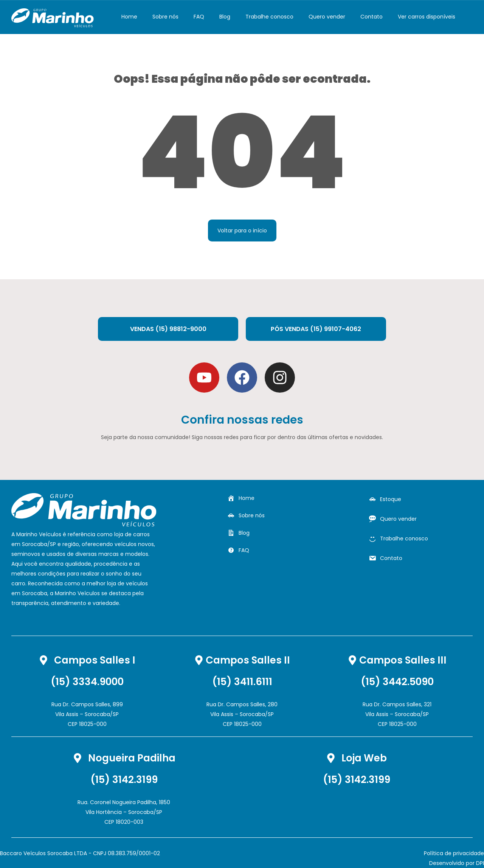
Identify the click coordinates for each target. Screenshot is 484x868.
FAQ (199, 17)
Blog (225, 17)
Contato (372, 17)
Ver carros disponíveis (427, 17)
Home (129, 17)
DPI (480, 863)
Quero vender (327, 17)
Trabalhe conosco (269, 17)
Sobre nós (165, 17)
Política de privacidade (454, 853)
